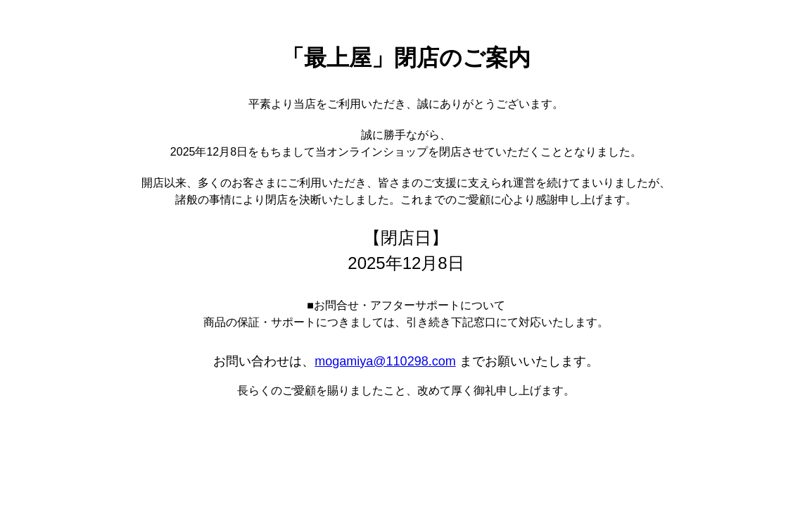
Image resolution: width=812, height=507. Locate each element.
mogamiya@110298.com (385, 361)
